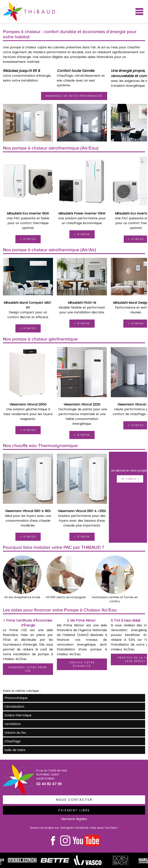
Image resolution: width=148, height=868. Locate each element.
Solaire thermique (18, 715)
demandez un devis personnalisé (74, 96)
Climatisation (14, 707)
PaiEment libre (74, 810)
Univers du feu (15, 733)
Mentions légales (74, 819)
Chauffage (12, 741)
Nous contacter (74, 800)
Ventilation (13, 724)
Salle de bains (15, 750)
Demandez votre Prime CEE (28, 669)
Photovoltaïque (16, 698)
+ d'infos (28, 239)
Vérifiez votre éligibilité (82, 664)
